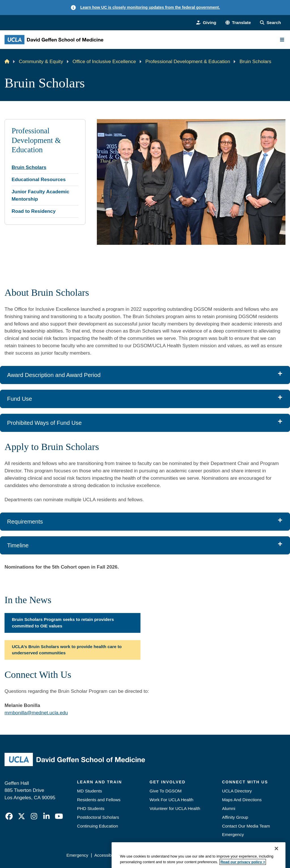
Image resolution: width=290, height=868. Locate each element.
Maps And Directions (242, 800)
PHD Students (91, 808)
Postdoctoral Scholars (98, 817)
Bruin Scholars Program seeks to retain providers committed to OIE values (63, 623)
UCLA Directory (237, 791)
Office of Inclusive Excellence (104, 61)
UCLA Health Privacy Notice (196, 855)
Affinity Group (235, 817)
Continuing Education (98, 826)
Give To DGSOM (166, 791)
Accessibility (106, 855)
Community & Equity (41, 61)
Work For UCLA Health (171, 800)
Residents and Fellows (99, 800)
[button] (238, 23)
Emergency (233, 834)
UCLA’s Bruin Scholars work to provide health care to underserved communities (67, 650)
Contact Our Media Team (246, 826)
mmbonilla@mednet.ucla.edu (36, 713)
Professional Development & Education (188, 61)
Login (234, 855)
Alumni (229, 808)
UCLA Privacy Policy (143, 855)
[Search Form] (270, 23)
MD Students (89, 791)
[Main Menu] (282, 40)
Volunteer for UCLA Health (175, 808)
